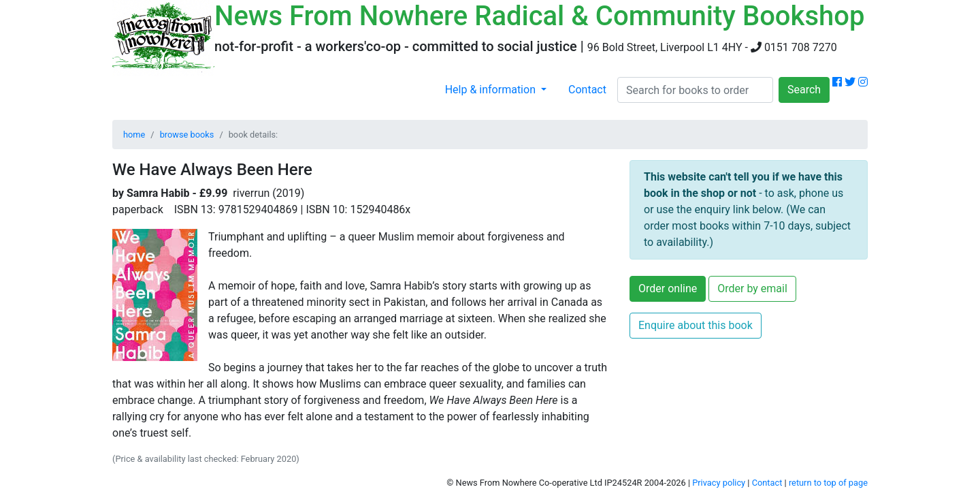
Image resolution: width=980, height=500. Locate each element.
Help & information (492, 90)
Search (804, 90)
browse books (187, 135)
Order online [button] (668, 288)
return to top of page (828, 483)
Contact (587, 90)
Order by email (752, 288)
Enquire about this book (696, 325)
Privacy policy (719, 483)
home (134, 135)
